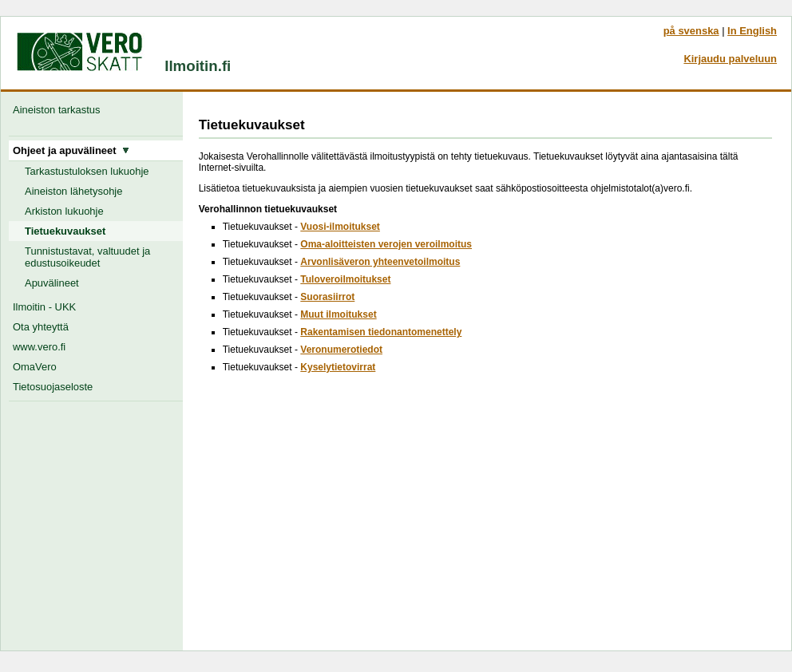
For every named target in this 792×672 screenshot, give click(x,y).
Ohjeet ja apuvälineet (71, 150)
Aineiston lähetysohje (73, 191)
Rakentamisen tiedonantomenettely (381, 332)
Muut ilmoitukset (338, 314)
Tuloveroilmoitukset (345, 279)
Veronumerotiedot (341, 350)
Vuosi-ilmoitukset (340, 227)
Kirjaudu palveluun (730, 59)
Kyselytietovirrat (338, 367)
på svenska (691, 31)
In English (752, 31)
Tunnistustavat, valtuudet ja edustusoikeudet (87, 257)
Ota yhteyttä (41, 327)
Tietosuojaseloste (53, 387)
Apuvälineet (52, 283)
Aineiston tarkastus (59, 110)
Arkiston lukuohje (64, 211)
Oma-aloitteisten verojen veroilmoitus (386, 244)
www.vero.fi (39, 347)
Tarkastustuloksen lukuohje (87, 171)
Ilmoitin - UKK (44, 307)
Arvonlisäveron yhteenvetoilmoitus (380, 262)
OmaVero (35, 367)
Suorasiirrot (327, 297)
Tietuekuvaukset (65, 231)
